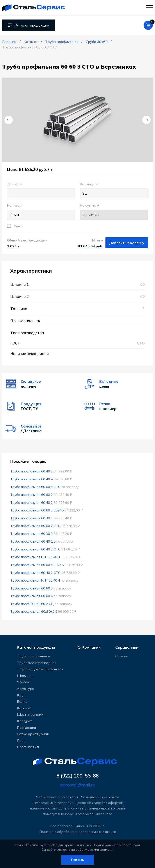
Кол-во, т (41, 212)
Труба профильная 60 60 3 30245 (37, 511)
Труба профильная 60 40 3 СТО (36, 549)
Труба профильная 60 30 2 (32, 518)
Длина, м (41, 190)
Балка (22, 701)
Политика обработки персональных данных (78, 832)
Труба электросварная (37, 662)
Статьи (122, 656)
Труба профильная (33, 656)
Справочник (127, 646)
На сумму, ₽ (114, 212)
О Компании (89, 646)
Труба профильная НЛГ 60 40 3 (35, 557)
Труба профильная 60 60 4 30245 (37, 565)
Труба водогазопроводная (40, 669)
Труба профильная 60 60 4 (32, 596)
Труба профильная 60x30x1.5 (34, 612)
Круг (21, 695)
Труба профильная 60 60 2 (32, 495)
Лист (21, 740)
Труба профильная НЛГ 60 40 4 (35, 581)
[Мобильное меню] (150, 8)
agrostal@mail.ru (78, 785)
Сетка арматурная (33, 734)
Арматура (26, 688)
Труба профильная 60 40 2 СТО (36, 573)
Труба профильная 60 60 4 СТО (36, 487)
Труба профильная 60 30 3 (32, 534)
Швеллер (25, 675)
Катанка (24, 708)
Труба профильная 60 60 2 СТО (36, 526)
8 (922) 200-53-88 (77, 776)
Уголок (23, 682)
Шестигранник (30, 714)
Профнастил (28, 747)
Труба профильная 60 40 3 (32, 472)
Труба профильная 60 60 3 (32, 588)
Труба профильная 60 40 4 (32, 479)
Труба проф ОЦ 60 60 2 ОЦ (32, 604)
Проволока (26, 727)
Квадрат (24, 721)
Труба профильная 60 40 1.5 (33, 542)
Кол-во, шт (114, 190)
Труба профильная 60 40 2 (32, 503)
